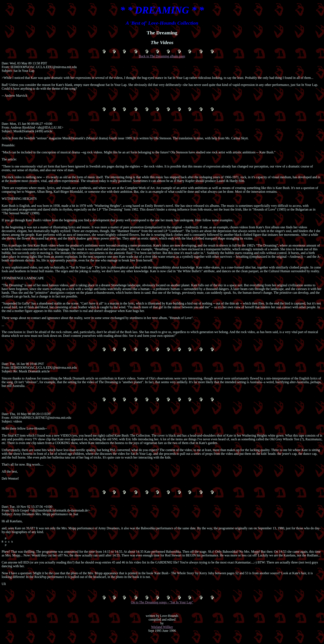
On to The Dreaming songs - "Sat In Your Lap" (162, 608)
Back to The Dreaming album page (162, 54)
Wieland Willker (162, 635)
